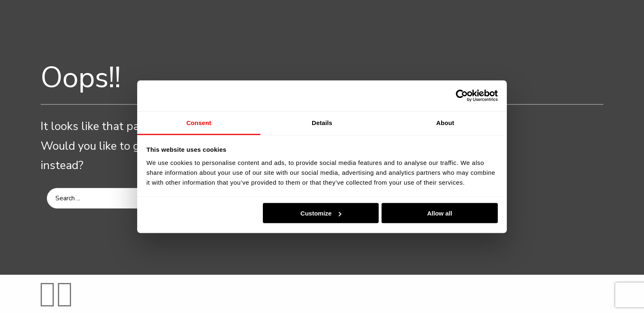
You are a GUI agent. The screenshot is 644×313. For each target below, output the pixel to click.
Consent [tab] (199, 122)
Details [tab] (322, 122)
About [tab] (445, 122)
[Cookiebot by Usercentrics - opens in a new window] (462, 96)
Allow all (440, 213)
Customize (321, 213)
